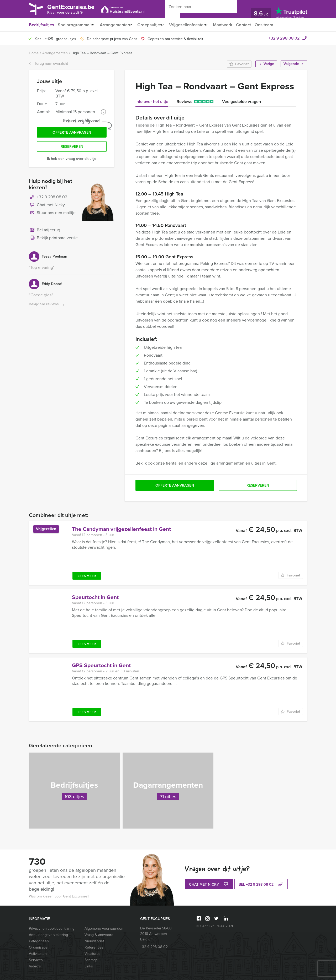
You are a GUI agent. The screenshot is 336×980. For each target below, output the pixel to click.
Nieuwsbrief (94, 941)
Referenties (94, 947)
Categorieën (39, 941)
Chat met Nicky (47, 207)
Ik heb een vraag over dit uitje (72, 160)
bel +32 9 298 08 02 (261, 885)
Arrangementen (117, 25)
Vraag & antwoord (99, 935)
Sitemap (91, 960)
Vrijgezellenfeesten (194, 25)
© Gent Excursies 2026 (215, 926)
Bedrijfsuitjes (41, 25)
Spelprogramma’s (75, 25)
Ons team (275, 25)
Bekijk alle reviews (47, 306)
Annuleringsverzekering (48, 935)
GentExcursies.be (75, 10)
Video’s (35, 966)
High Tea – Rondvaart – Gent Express (102, 53)
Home (34, 53)
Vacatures (93, 954)
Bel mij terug (44, 232)
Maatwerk (232, 25)
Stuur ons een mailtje (52, 215)
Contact (254, 25)
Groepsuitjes (154, 25)
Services (36, 960)
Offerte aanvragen (72, 133)
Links (89, 966)
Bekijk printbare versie (53, 240)
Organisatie (38, 947)
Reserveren (72, 148)
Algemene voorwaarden (104, 929)
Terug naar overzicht (48, 64)
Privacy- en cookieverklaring (52, 929)
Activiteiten (38, 954)
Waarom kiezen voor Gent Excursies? (59, 896)
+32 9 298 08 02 (284, 38)
